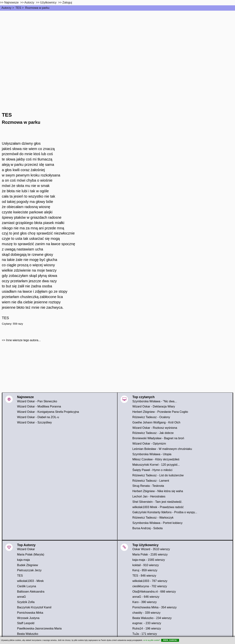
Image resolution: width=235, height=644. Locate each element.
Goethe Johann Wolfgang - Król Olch (156, 422)
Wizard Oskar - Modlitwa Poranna (39, 406)
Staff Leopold (26, 623)
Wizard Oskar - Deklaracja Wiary (154, 406)
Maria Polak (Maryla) (31, 554)
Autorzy (6, 8)
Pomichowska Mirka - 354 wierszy (154, 607)
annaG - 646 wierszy (146, 597)
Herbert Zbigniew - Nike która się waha (158, 491)
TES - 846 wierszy (144, 576)
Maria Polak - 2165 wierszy (150, 554)
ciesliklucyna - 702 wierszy (150, 586)
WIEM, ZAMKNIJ (170, 640)
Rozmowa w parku (37, 8)
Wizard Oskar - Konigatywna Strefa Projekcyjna (48, 412)
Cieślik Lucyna (27, 586)
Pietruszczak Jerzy (29, 570)
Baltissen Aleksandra (31, 592)
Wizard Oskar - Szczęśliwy (34, 422)
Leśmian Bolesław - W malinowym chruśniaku (162, 449)
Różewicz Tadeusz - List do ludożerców (158, 475)
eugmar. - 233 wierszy (147, 623)
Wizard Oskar (26, 549)
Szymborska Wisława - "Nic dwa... (155, 401)
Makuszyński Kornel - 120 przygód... (156, 465)
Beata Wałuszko (28, 634)
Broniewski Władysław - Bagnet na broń (158, 438)
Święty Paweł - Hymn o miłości (152, 470)
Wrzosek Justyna (28, 618)
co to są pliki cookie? (152, 640)
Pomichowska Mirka (30, 613)
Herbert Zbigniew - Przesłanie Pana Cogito (160, 412)
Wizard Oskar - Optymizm (149, 444)
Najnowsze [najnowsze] (11, 2)
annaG (21, 597)
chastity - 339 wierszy (146, 613)
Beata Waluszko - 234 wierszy (152, 618)
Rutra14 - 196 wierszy (147, 628)
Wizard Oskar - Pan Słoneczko (37, 401)
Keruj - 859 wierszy (145, 570)
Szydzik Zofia (26, 602)
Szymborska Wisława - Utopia (152, 454)
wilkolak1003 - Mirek (30, 581)
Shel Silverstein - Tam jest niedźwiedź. (157, 502)
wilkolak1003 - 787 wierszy (150, 581)
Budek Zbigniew (28, 565)
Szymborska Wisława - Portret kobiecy (157, 523)
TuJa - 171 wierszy (145, 634)
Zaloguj (67, 2)
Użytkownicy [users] (48, 2)
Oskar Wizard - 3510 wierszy (151, 549)
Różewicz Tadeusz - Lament (151, 481)
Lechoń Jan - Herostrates (149, 496)
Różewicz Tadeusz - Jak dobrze (153, 433)
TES (18, 8)
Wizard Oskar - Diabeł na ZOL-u (38, 417)
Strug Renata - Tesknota (148, 486)
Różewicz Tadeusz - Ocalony (151, 417)
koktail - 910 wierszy (146, 565)
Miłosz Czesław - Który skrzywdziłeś (156, 459)
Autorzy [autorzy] (29, 2)
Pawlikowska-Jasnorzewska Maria (39, 628)
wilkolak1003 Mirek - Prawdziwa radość (158, 507)
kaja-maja (23, 560)
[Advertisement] (117, 38)
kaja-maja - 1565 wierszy (149, 560)
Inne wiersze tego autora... (23, 340)
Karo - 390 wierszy (145, 602)
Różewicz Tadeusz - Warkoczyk (153, 518)
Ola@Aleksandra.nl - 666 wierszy (154, 592)
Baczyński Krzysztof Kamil (34, 607)
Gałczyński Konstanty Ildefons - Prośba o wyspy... (165, 512)
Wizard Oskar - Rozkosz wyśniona (155, 428)
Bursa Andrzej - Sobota (148, 528)
